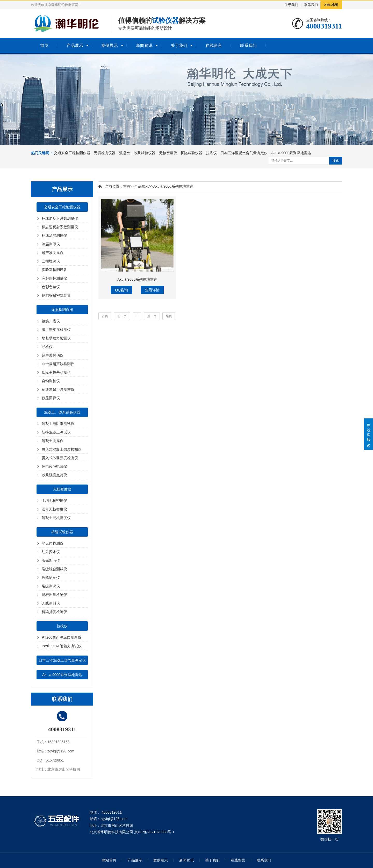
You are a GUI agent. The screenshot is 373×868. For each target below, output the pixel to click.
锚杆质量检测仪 (54, 595)
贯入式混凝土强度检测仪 (62, 449)
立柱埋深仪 (51, 261)
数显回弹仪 (51, 398)
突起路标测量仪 (54, 278)
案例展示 (110, 45)
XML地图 (331, 5)
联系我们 (311, 5)
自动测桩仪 (51, 381)
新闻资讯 (144, 45)
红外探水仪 (51, 552)
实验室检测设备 (54, 270)
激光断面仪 (51, 560)
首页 (44, 45)
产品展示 (75, 45)
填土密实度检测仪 (56, 330)
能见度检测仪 (53, 543)
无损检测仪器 (105, 153)
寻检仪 (47, 347)
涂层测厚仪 (51, 244)
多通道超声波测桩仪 (58, 389)
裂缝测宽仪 (51, 578)
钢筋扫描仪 (51, 321)
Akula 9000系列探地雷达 (291, 153)
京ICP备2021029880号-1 (154, 832)
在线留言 (214, 45)
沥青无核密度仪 (54, 509)
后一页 (152, 316)
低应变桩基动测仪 (56, 372)
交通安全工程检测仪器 (72, 153)
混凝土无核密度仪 (56, 518)
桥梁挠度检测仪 (54, 612)
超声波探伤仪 (53, 355)
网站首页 (109, 860)
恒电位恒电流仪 (54, 466)
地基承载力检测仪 (56, 338)
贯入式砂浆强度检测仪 (60, 458)
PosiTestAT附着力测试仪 (62, 646)
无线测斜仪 (51, 603)
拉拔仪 (211, 153)
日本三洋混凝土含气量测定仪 (244, 153)
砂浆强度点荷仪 (54, 475)
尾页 (169, 316)
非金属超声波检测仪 (58, 364)
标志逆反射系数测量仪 (60, 227)
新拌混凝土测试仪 (56, 432)
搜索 (336, 161)
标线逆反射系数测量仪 (60, 218)
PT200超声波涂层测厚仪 (62, 637)
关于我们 (291, 5)
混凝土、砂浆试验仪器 (137, 153)
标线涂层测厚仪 (54, 236)
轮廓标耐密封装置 (56, 295)
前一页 (122, 316)
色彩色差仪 (51, 287)
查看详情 (152, 290)
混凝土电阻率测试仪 (58, 424)
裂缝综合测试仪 (54, 569)
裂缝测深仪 (51, 586)
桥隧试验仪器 (191, 153)
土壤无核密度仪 (54, 501)
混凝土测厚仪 (53, 441)
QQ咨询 (121, 290)
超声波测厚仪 (53, 253)
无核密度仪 (168, 153)
